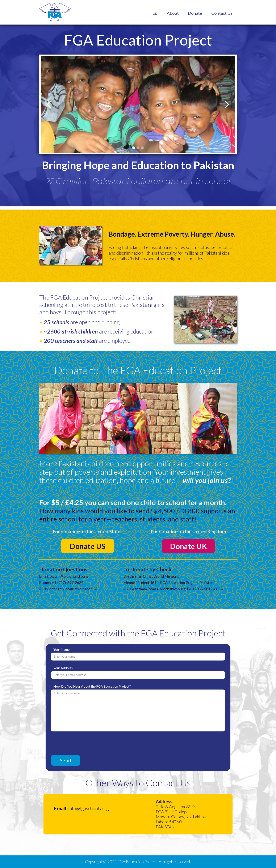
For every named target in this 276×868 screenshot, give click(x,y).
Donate (195, 13)
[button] (49, 104)
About (173, 13)
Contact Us (222, 13)
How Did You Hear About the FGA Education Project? (92, 686)
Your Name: (62, 649)
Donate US (88, 546)
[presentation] (83, 742)
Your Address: (63, 668)
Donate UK (189, 546)
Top (154, 13)
